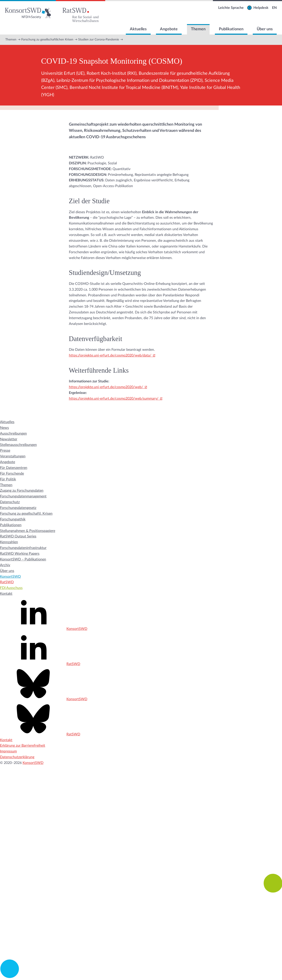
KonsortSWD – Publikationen (23, 559)
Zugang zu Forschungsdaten (22, 491)
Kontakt (6, 594)
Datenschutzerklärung (17, 757)
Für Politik (8, 479)
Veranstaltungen (13, 456)
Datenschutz (10, 502)
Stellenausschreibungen (18, 445)
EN (274, 8)
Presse (5, 451)
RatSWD (7, 582)
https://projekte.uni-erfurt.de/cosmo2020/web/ (106, 387)
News (4, 428)
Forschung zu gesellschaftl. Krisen (26, 514)
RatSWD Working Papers (20, 554)
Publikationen (231, 29)
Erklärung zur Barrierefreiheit (23, 746)
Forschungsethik (13, 519)
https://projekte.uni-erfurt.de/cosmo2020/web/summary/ (114, 399)
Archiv (5, 565)
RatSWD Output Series (18, 536)
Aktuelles (138, 29)
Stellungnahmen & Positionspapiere (28, 531)
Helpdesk (261, 8)
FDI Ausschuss (11, 588)
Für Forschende (12, 474)
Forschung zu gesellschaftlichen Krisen (47, 40)
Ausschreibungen (13, 433)
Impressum (8, 751)
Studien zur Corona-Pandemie (99, 40)
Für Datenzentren (14, 468)
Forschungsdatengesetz (18, 508)
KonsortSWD (10, 577)
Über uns (265, 29)
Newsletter (9, 439)
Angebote (169, 29)
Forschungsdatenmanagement (23, 496)
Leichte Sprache (231, 8)
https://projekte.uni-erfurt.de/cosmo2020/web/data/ (110, 355)
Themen (198, 29)
